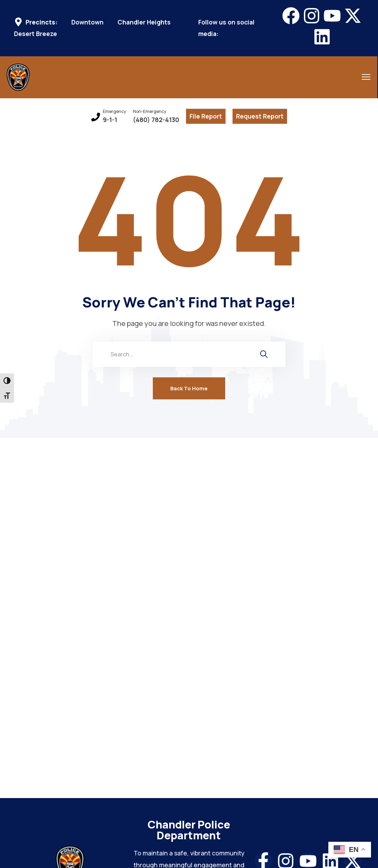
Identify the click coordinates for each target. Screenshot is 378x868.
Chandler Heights (144, 22)
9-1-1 (110, 120)
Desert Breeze (35, 34)
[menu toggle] (343, 77)
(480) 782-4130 (156, 120)
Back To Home (189, 388)
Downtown (87, 22)
